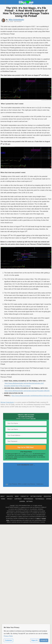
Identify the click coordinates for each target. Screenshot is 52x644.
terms (22, 454)
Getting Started (36, 496)
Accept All (44, 640)
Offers (49, 499)
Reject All (34, 640)
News (17, 496)
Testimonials (40, 499)
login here (33, 419)
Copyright (18, 499)
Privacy (10, 499)
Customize (8, 640)
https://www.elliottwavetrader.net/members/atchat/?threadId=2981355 (27, 391)
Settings (29, 501)
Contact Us (24, 496)
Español (22, 501)
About (2, 496)
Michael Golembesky (7, 402)
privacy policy (29, 454)
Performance (29, 499)
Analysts (10, 496)
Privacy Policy (8, 636)
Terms (3, 499)
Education (47, 496)
